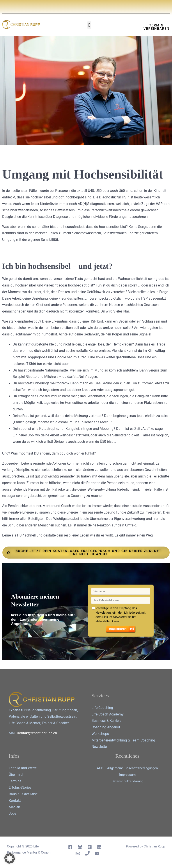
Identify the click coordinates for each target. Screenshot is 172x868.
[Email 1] (78, 853)
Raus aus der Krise (23, 794)
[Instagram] (90, 847)
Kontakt (15, 801)
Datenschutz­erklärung (127, 781)
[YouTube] (97, 853)
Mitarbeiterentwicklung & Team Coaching (123, 740)
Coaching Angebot (106, 727)
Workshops (100, 734)
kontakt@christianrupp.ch (37, 733)
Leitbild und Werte (23, 768)
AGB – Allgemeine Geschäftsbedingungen (127, 768)
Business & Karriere (106, 721)
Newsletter (100, 747)
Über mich (17, 775)
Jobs (13, 813)
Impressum (127, 775)
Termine (15, 781)
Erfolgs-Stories (20, 787)
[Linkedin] (99, 847)
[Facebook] (70, 847)
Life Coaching (102, 708)
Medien (14, 807)
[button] (89, 25)
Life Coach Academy (108, 714)
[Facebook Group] (80, 847)
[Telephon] (87, 853)
